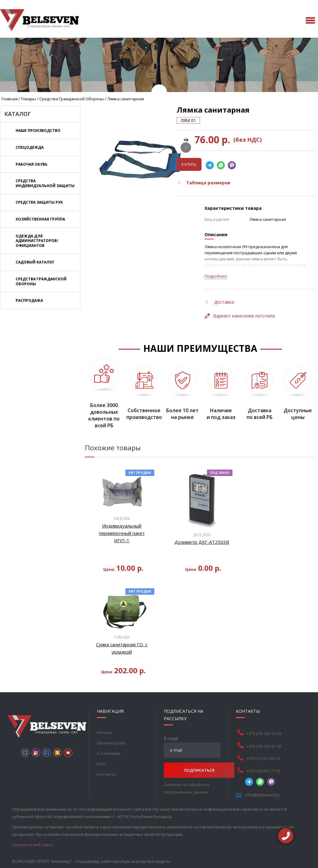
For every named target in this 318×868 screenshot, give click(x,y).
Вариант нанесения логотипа (240, 316)
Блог (101, 764)
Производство (111, 743)
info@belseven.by (271, 795)
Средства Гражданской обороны (72, 99)
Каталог (105, 732)
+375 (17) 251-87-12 (272, 759)
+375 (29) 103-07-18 (272, 746)
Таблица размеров (204, 183)
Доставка (220, 302)
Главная (10, 99)
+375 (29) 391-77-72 (272, 771)
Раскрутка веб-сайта (33, 845)
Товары (28, 99)
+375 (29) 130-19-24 (272, 733)
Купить (189, 164)
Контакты (107, 774)
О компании (109, 753)
